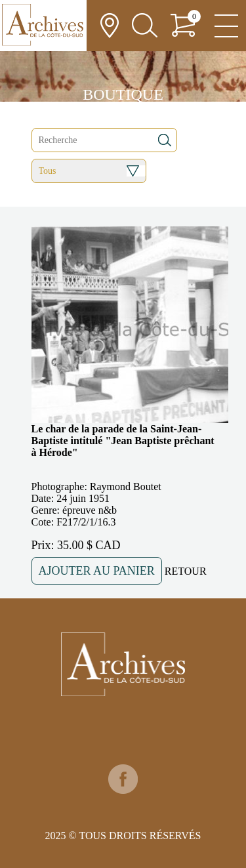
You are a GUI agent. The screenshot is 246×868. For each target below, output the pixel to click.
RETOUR (186, 571)
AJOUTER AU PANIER (97, 571)
